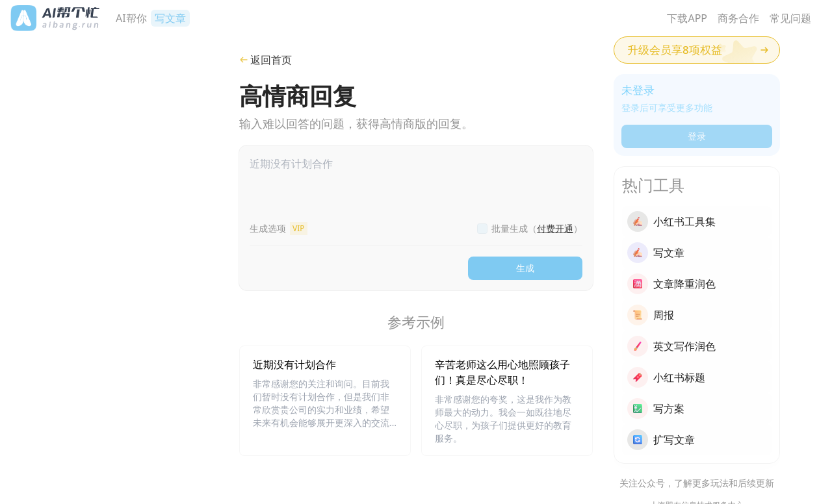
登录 (697, 136)
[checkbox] (482, 229)
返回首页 (266, 60)
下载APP (687, 18)
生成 (525, 268)
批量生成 (537, 228)
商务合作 (738, 18)
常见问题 (790, 18)
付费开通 (555, 228)
